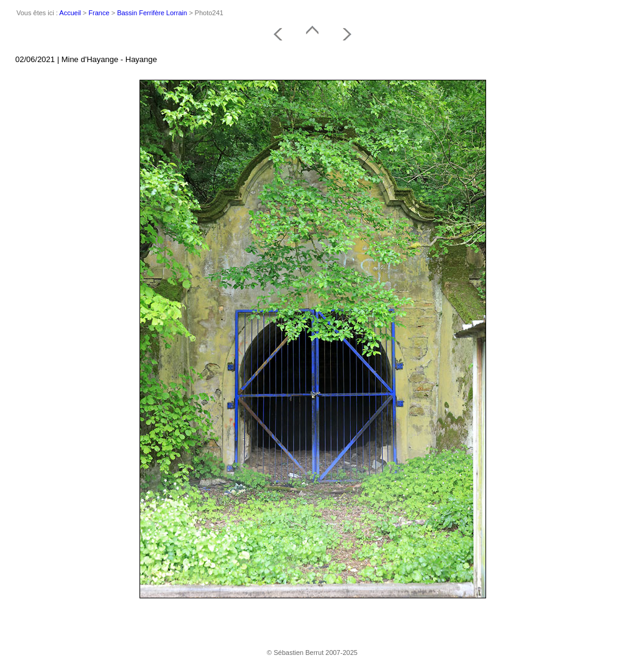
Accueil (70, 13)
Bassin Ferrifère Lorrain (152, 13)
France (99, 13)
